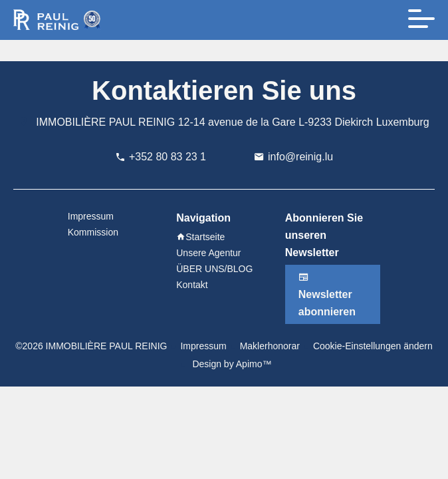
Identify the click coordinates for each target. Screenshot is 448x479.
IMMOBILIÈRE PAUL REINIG (105, 122)
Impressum (203, 346)
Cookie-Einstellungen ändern (373, 346)
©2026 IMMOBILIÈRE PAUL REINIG (91, 346)
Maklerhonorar (270, 346)
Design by (231, 364)
